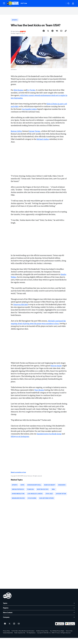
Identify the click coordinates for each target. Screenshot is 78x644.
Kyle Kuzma (18, 91)
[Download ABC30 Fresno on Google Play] (70, 630)
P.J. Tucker (31, 91)
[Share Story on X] (48, 32)
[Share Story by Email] (61, 32)
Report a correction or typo (18, 473)
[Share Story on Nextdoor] (57, 32)
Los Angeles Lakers (29, 110)
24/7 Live (24, 3)
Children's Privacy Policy (42, 637)
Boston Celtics (16, 132)
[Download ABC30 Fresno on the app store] (60, 630)
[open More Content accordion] (39, 619)
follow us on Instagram (20, 437)
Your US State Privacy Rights (57, 637)
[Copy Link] (66, 32)
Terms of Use (69, 637)
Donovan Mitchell (21, 305)
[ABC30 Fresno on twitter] (10, 630)
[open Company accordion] (39, 623)
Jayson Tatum (34, 132)
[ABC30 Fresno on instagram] (14, 630)
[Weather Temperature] (63, 3)
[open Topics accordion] (39, 609)
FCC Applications (31, 639)
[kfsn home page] (7, 602)
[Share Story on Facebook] (44, 32)
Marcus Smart (56, 366)
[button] (4, 3)
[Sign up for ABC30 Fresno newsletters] (19, 630)
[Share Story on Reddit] (52, 32)
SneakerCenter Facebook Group (49, 435)
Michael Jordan (43, 140)
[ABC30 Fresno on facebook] (5, 630)
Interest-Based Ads (8, 639)
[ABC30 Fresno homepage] (13, 3)
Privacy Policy (7, 637)
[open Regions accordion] (39, 614)
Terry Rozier (39, 391)
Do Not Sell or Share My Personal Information (23, 637)
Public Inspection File (20, 639)
